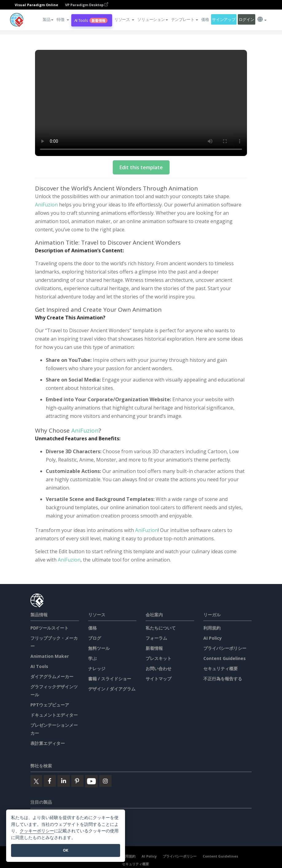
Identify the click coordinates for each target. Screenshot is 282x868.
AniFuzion (46, 205)
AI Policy (213, 638)
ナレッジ (97, 668)
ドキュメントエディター (54, 715)
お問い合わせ (159, 668)
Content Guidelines (225, 658)
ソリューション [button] (153, 20)
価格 (205, 20)
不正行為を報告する (223, 679)
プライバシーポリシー (225, 648)
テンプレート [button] (185, 20)
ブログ (95, 638)
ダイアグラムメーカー (52, 676)
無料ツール (99, 648)
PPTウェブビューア (50, 705)
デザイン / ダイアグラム (112, 689)
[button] (63, 20)
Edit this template (141, 167)
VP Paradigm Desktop (87, 5)
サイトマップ (159, 679)
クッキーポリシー (37, 831)
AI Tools (91, 21)
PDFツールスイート (49, 628)
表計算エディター (48, 743)
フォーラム (156, 638)
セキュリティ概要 (221, 668)
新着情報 (154, 648)
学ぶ (92, 658)
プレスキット (159, 658)
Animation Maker (50, 656)
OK (66, 850)
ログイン (247, 20)
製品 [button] (48, 20)
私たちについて (161, 628)
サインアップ (224, 20)
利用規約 (212, 628)
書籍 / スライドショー (110, 679)
